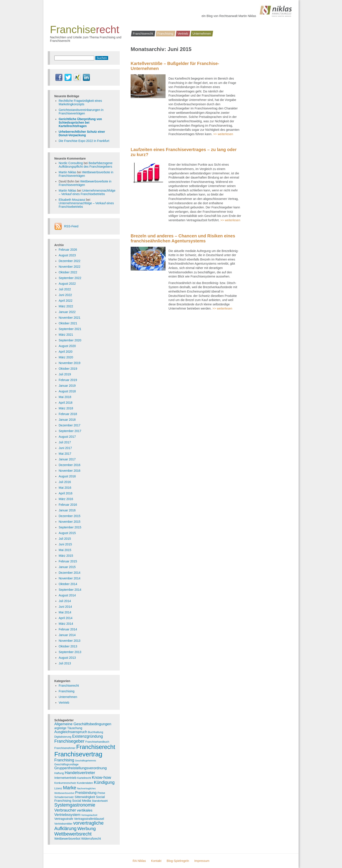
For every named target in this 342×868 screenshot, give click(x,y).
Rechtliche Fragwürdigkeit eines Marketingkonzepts (80, 102)
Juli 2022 (65, 289)
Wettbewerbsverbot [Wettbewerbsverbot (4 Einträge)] (67, 839)
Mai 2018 (65, 397)
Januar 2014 (67, 635)
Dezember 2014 (70, 573)
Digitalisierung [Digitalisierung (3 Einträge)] (63, 737)
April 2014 (66, 618)
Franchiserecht (143, 34)
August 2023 (67, 255)
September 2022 (70, 278)
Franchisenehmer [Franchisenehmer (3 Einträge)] (65, 748)
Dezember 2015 (70, 516)
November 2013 (70, 641)
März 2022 (66, 306)
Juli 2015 (65, 539)
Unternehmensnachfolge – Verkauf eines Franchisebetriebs (87, 192)
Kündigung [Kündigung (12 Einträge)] (104, 782)
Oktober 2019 (68, 369)
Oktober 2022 (68, 272)
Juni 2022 (65, 295)
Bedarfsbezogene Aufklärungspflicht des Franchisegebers (86, 165)
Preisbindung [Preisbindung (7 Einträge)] (86, 793)
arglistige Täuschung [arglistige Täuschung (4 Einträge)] (68, 728)
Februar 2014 (68, 629)
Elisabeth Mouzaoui (72, 200)
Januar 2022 (67, 312)
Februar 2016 (68, 505)
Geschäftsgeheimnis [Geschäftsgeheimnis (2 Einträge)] (86, 761)
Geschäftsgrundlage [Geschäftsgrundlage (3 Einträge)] (66, 764)
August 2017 (67, 437)
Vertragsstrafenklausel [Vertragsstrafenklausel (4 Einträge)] (89, 819)
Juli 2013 (65, 663)
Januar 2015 (67, 567)
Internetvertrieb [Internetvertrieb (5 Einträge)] (65, 778)
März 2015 (66, 556)
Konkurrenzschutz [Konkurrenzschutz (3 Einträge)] (65, 783)
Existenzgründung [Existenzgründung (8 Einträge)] (88, 736)
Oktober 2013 (68, 646)
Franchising (165, 34)
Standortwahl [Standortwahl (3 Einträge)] (100, 801)
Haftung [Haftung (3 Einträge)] (59, 773)
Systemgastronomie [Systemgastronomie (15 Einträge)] (75, 805)
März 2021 (66, 335)
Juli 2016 (65, 482)
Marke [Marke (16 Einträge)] (70, 788)
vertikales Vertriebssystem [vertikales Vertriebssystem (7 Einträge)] (73, 813)
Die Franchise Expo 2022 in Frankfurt (84, 141)
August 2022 (67, 284)
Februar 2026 (68, 250)
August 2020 (67, 346)
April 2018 (66, 403)
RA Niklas (139, 861)
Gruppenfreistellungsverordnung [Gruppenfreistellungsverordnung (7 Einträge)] (80, 768)
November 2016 (70, 471)
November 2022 (70, 267)
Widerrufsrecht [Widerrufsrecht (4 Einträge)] (91, 839)
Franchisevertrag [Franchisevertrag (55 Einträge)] (78, 754)
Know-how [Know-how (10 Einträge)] (101, 777)
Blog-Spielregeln (178, 861)
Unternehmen (202, 34)
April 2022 (66, 301)
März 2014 (66, 624)
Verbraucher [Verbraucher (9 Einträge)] (65, 810)
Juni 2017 (65, 448)
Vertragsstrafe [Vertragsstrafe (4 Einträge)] (64, 819)
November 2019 (70, 363)
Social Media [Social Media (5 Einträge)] (82, 801)
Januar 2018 (67, 420)
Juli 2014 (65, 601)
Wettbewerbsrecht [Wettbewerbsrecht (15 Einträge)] (73, 834)
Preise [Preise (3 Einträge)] (101, 793)
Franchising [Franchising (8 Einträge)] (64, 760)
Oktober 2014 (68, 584)
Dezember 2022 (70, 261)
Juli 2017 (65, 442)
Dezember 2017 (70, 425)
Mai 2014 (65, 612)
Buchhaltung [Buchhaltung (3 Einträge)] (96, 732)
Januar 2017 (67, 459)
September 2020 (70, 340)
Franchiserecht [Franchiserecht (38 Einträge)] (96, 747)
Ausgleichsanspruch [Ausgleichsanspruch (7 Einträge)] (71, 732)
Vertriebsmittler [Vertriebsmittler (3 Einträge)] (63, 824)
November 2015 (70, 522)
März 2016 (66, 499)
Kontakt (156, 861)
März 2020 (66, 357)
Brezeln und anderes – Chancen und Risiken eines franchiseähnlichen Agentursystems (183, 238)
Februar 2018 (68, 414)
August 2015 (67, 533)
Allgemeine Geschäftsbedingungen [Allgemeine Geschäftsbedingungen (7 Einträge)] (83, 724)
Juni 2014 (65, 607)
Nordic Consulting (71, 163)
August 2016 (67, 476)
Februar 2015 (68, 561)
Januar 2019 (67, 386)
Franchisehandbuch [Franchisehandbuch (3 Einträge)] (97, 742)
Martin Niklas (68, 172)
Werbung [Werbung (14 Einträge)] (86, 828)
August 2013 (67, 658)
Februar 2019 (68, 380)
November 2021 (70, 318)
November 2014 (70, 578)
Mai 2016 (65, 488)
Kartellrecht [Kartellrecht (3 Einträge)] (84, 778)
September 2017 (70, 431)
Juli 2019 (65, 374)
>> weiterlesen (223, 134)
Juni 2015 (65, 544)
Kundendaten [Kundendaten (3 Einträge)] (85, 783)
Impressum (202, 861)
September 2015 (70, 527)
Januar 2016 (67, 510)
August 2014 (67, 595)
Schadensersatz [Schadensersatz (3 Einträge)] (64, 797)
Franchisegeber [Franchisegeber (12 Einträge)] (69, 741)
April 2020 (66, 352)
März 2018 (66, 408)
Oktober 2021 (68, 323)
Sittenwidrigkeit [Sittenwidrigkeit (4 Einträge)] (85, 797)
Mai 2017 (65, 454)
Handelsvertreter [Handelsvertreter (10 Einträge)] (80, 773)
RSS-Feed (71, 226)
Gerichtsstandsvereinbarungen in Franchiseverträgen (81, 112)
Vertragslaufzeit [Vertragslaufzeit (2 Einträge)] (89, 815)
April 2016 (66, 493)
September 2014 (70, 590)
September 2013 (70, 652)
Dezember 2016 (70, 465)
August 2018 (67, 391)
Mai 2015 (65, 550)
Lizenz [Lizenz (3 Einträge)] (58, 788)
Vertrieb (183, 34)
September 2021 (70, 329)
